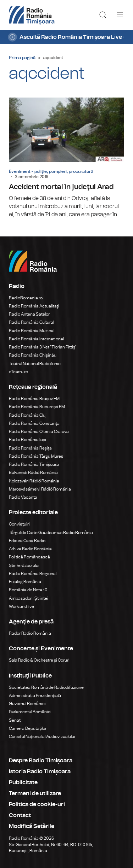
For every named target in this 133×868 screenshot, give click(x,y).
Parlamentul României (30, 712)
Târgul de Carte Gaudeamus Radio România (51, 533)
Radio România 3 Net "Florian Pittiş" (43, 347)
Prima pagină (22, 58)
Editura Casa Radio (27, 541)
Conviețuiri (19, 524)
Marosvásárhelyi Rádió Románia (40, 489)
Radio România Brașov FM (34, 399)
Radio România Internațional (36, 339)
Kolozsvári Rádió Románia (34, 481)
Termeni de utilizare (35, 793)
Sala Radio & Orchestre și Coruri (39, 660)
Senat (15, 720)
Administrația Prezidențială (35, 696)
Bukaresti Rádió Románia (33, 473)
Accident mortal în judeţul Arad (66, 158)
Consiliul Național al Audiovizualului (42, 737)
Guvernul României (27, 704)
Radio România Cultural (31, 322)
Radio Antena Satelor (29, 314)
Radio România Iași (27, 440)
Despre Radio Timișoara (41, 761)
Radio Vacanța (23, 497)
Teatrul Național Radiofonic (35, 364)
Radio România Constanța (34, 423)
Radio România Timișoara (34, 464)
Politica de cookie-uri (37, 804)
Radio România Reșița (30, 448)
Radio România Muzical (32, 331)
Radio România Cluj (28, 415)
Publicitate (23, 782)
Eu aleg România (25, 582)
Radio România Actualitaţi (34, 306)
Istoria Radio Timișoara (40, 772)
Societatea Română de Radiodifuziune (46, 687)
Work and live (21, 606)
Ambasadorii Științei (29, 598)
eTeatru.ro (18, 372)
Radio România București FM (37, 407)
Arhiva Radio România (30, 549)
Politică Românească (29, 557)
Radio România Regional (33, 574)
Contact (20, 815)
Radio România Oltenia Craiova (39, 432)
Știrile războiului (24, 565)
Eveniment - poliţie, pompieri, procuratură (51, 171)
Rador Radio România (30, 633)
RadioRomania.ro (26, 298)
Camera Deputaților (28, 728)
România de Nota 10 (28, 590)
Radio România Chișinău (33, 355)
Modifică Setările (32, 826)
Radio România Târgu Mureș (36, 456)
